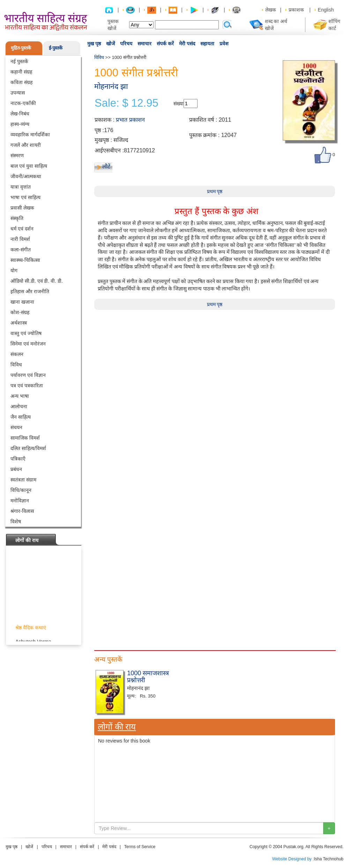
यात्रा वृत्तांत (21, 187)
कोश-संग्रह (20, 312)
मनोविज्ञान (20, 501)
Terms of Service (140, 847)
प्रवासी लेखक (22, 208)
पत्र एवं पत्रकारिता (27, 386)
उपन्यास (18, 93)
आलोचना (19, 406)
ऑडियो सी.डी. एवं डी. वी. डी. (37, 281)
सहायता (207, 44)
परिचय (126, 44)
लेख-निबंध (20, 114)
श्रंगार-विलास (22, 511)
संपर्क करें (165, 44)
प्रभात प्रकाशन (130, 120)
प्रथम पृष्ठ (215, 191)
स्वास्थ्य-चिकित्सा (25, 260)
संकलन (17, 354)
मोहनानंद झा (111, 86)
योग (14, 271)
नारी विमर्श (20, 239)
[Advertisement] (120, 699)
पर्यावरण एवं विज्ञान (28, 375)
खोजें (110, 44)
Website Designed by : (293, 859)
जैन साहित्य (21, 417)
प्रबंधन (16, 469)
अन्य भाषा (20, 396)
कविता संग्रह (21, 82)
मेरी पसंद (187, 44)
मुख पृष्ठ (94, 44)
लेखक (271, 10)
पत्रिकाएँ (18, 459)
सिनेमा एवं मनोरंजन (28, 344)
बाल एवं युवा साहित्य (29, 166)
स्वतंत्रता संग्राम (23, 480)
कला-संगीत (21, 250)
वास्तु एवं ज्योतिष (26, 333)
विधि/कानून (21, 490)
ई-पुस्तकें (56, 48)
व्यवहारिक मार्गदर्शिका (30, 135)
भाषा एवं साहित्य (25, 197)
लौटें (106, 166)
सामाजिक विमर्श (25, 438)
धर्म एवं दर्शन (22, 229)
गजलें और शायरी (26, 145)
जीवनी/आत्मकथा (26, 176)
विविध (16, 365)
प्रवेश (224, 44)
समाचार (144, 44)
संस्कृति (17, 218)
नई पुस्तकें (19, 61)
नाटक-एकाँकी (23, 103)
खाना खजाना (22, 302)
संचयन (16, 427)
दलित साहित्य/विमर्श (28, 448)
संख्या (179, 104)
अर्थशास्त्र (19, 323)
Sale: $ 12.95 (127, 103)
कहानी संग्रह (21, 72)
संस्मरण (17, 155)
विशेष (16, 521)
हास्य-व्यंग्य (20, 124)
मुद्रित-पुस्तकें (21, 48)
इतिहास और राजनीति (30, 291)
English (326, 10)
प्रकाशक (296, 10)
